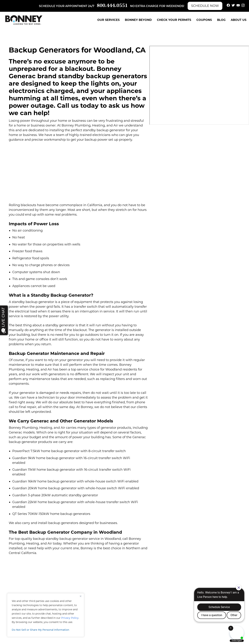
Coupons (204, 20)
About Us (239, 20)
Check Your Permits (174, 20)
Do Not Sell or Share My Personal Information (41, 630)
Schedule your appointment (63, 6)
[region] (46, 615)
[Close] (80, 596)
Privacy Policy (70, 618)
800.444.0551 (112, 6)
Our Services (108, 20)
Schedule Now (205, 6)
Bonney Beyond (138, 20)
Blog (221, 20)
